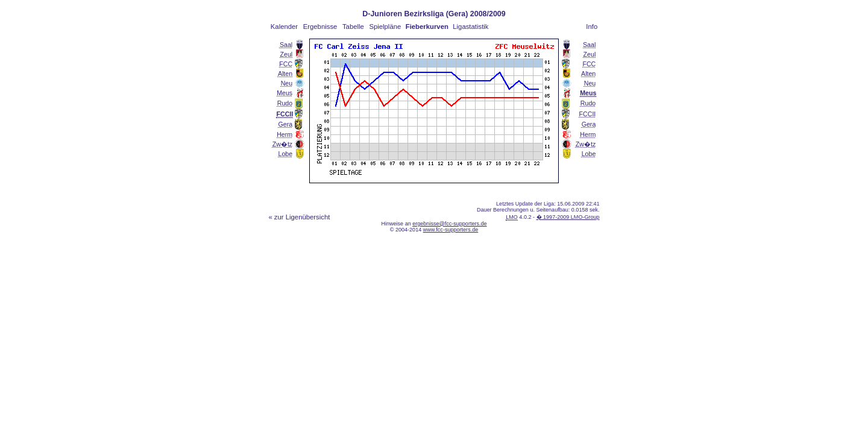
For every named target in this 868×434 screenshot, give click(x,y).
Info (592, 27)
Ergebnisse (320, 27)
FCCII (588, 114)
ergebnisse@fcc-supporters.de (449, 224)
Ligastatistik (470, 27)
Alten (285, 74)
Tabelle (353, 27)
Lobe (286, 154)
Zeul (286, 54)
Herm (285, 134)
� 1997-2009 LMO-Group (568, 217)
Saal (286, 45)
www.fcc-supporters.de (451, 230)
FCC (286, 64)
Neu (287, 83)
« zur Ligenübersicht (299, 217)
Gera (286, 124)
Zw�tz (282, 144)
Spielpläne (385, 27)
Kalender (284, 27)
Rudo (285, 103)
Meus (285, 93)
